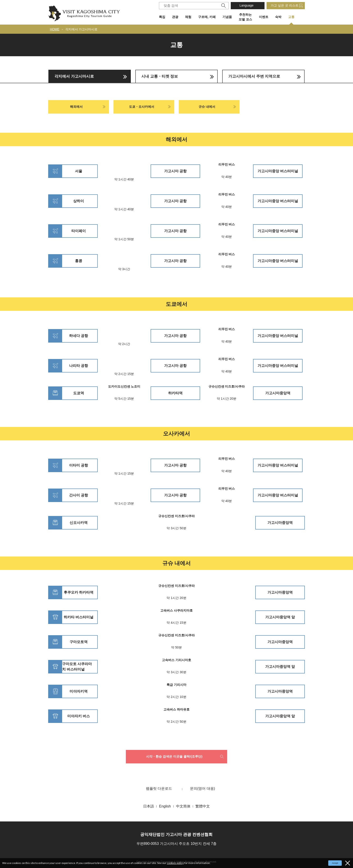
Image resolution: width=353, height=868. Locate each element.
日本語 (149, 806)
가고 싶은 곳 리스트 (285, 5)
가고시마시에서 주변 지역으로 (254, 76)
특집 (162, 17)
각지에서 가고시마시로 (81, 29)
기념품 (227, 17)
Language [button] (247, 5)
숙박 (278, 17)
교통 (291, 17)
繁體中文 (203, 806)
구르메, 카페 (207, 17)
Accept (335, 863)
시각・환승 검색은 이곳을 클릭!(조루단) (174, 756)
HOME (55, 29)
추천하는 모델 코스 (245, 17)
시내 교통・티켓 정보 (160, 76)
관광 (175, 17)
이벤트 (264, 17)
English (165, 806)
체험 (188, 17)
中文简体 (183, 806)
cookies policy (175, 863)
